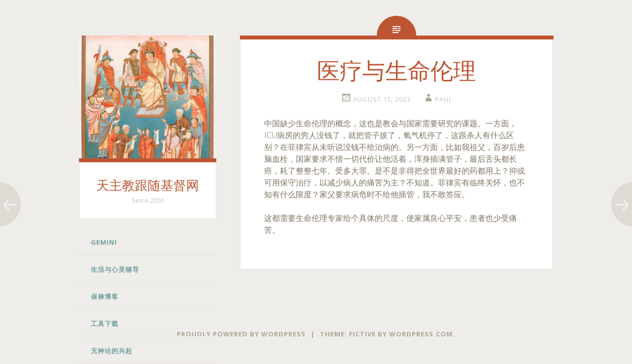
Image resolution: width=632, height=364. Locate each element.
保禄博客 (105, 296)
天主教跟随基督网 (148, 186)
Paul (444, 99)
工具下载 (105, 324)
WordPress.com (421, 334)
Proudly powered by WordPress (241, 334)
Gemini (104, 242)
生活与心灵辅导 (115, 269)
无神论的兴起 (112, 351)
